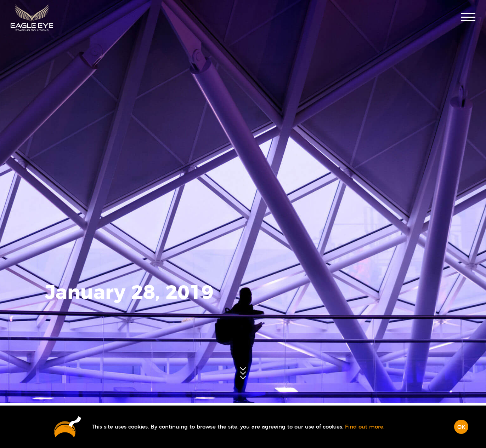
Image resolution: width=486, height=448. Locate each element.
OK (461, 427)
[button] (468, 18)
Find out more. (365, 427)
